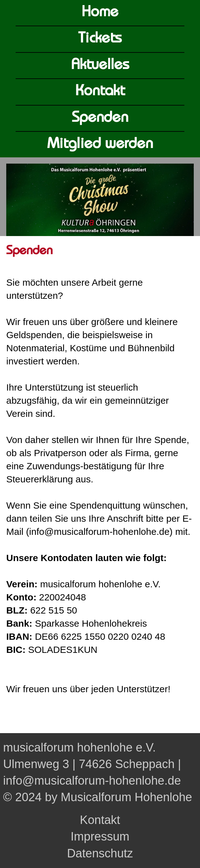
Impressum (100, 836)
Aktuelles (100, 65)
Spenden (100, 118)
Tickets (100, 39)
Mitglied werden (100, 144)
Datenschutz (100, 853)
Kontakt (100, 92)
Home (100, 13)
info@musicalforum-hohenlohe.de (92, 781)
